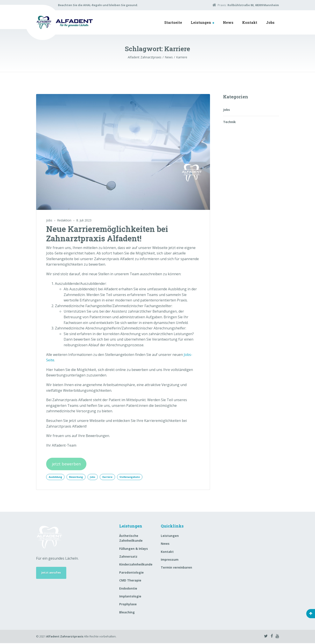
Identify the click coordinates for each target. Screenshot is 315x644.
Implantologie (130, 597)
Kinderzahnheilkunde (136, 565)
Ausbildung (57, 477)
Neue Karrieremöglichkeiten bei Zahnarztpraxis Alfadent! (107, 234)
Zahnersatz (128, 557)
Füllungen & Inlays (134, 549)
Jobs (270, 22)
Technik (229, 122)
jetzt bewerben (66, 464)
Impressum (170, 560)
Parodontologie (131, 573)
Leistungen (201, 22)
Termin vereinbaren (176, 568)
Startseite (173, 22)
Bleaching (127, 613)
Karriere (116, 477)
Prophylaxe (128, 605)
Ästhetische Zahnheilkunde (131, 539)
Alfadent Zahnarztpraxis (65, 637)
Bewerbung (80, 477)
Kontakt (250, 22)
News (228, 22)
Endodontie (128, 589)
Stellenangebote (141, 477)
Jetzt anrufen (53, 574)
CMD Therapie (130, 581)
